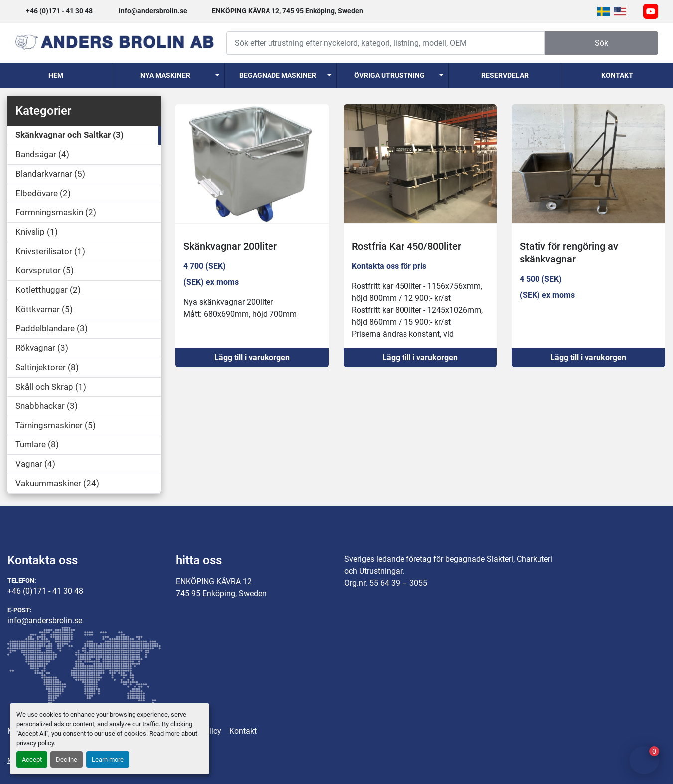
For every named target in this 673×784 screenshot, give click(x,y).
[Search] (386, 43)
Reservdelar (505, 75)
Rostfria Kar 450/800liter (406, 246)
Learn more (108, 759)
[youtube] (651, 11)
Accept (32, 759)
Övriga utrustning (390, 75)
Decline (67, 759)
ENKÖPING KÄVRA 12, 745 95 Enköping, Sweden (287, 11)
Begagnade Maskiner (278, 75)
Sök (602, 43)
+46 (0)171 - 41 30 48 (59, 11)
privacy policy (35, 743)
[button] (168, 75)
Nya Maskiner (165, 75)
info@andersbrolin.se (153, 11)
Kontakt (617, 75)
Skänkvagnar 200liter (230, 246)
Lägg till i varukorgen (252, 357)
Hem (56, 75)
